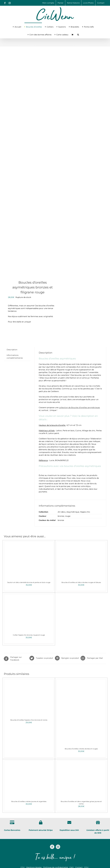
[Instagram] (58, 847)
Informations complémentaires (15, 357)
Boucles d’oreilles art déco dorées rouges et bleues (81, 582)
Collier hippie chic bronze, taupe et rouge (29, 635)
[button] (78, 34)
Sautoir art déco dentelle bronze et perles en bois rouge (29, 582)
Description (12, 350)
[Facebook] (52, 847)
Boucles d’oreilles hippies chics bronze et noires (29, 720)
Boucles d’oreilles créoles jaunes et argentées (29, 801)
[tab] (12, 350)
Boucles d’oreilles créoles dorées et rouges (81, 749)
